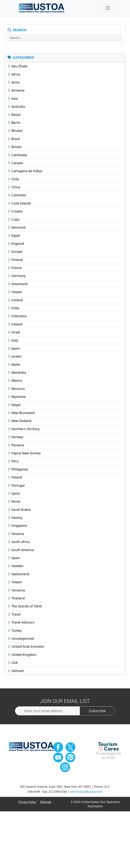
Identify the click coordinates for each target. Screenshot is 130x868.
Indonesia (17, 318)
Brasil (14, 140)
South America (21, 551)
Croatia (15, 213)
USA (13, 664)
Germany (17, 278)
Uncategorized (21, 640)
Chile (13, 181)
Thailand (16, 600)
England (16, 245)
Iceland (15, 302)
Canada (15, 165)
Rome (14, 503)
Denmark (17, 229)
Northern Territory (24, 431)
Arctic (14, 84)
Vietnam (16, 672)
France (15, 269)
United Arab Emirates (26, 648)
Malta (14, 366)
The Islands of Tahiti (25, 608)
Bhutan (15, 132)
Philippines (18, 471)
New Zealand (20, 423)
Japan (14, 350)
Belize (14, 116)
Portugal (16, 487)
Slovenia (16, 535)
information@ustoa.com (86, 793)
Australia (16, 108)
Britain (15, 149)
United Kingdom (22, 656)
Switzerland (19, 576)
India (14, 310)
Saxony (15, 519)
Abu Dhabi (18, 68)
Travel (14, 616)
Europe (15, 253)
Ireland (15, 326)
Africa (14, 76)
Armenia (16, 92)
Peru (13, 463)
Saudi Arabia (19, 511)
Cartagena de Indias (25, 173)
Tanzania (16, 592)
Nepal (14, 406)
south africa (19, 543)
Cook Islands (19, 205)
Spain (14, 559)
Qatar (14, 495)
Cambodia (17, 157)
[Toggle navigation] (108, 9)
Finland (15, 261)
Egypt (14, 237)
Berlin (14, 124)
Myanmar (17, 398)
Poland (15, 479)
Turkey (15, 632)
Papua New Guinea (24, 455)
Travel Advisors (21, 624)
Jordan (15, 358)
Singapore (17, 527)
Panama (16, 447)
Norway (16, 439)
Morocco (16, 390)
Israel (14, 334)
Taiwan (15, 584)
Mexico (15, 382)
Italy (13, 342)
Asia (13, 100)
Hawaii (15, 294)
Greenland (18, 285)
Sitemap (46, 804)
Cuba (14, 221)
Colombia (17, 197)
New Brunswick (21, 414)
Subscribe (97, 713)
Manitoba (17, 374)
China (14, 189)
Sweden (16, 568)
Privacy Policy (27, 804)
